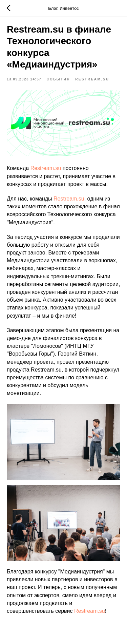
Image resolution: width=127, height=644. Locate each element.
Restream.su (46, 168)
